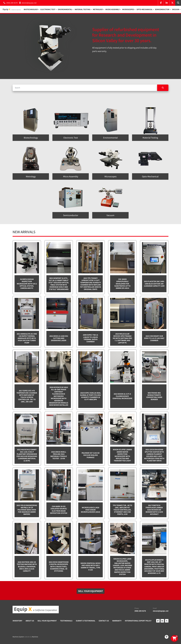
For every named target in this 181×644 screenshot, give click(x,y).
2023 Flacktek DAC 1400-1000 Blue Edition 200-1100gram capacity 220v (154, 284)
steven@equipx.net (29, 3)
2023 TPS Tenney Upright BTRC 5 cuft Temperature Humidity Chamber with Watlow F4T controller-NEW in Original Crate (90, 284)
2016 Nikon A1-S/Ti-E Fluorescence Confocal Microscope (122, 397)
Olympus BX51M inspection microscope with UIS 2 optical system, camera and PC (27, 284)
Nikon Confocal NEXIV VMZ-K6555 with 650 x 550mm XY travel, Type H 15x (90, 567)
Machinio (35, 637)
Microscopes (128, 10)
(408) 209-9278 (12, 3)
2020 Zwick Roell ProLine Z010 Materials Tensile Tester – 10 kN (59, 456)
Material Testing (82, 10)
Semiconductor (162, 10)
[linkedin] (167, 3)
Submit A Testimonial (86, 621)
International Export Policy (138, 621)
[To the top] (167, 637)
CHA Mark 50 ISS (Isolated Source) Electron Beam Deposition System (59, 510)
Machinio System (18, 637)
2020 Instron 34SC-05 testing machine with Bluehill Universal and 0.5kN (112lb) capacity (27, 567)
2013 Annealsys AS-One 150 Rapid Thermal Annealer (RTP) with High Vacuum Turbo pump (27, 339)
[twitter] (172, 3)
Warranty (117, 621)
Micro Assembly (112, 10)
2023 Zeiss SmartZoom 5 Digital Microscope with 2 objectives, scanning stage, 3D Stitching (59, 567)
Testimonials (66, 621)
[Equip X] (36, 610)
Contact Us (104, 621)
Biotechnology (31, 10)
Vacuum (176, 10)
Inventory (17, 621)
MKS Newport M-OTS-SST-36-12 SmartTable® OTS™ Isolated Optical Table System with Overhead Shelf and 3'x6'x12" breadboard (59, 284)
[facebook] (161, 3)
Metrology (98, 10)
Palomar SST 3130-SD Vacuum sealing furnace (91, 456)
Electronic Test (48, 10)
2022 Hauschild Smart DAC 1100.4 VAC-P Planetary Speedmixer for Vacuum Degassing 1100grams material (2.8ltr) (27, 456)
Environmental (65, 10)
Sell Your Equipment (47, 621)
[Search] (85, 88)
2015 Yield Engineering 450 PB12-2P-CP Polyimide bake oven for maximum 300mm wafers (27, 510)
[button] (32, 10)
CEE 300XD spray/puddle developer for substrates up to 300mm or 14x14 (122, 284)
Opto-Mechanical (144, 10)
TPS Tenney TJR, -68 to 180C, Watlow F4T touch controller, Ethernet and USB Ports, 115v (122, 510)
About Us (30, 621)
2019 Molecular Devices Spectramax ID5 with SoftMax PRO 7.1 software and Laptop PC (122, 339)
